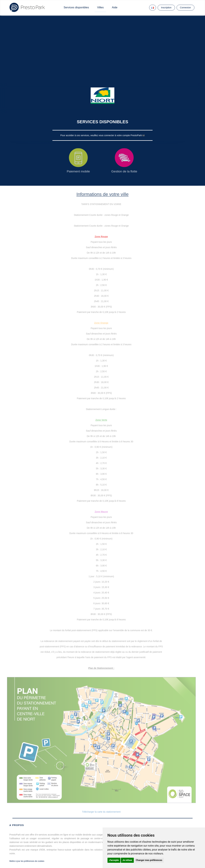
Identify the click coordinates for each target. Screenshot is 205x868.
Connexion (185, 8)
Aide (115, 7)
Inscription (166, 8)
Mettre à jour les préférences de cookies (27, 861)
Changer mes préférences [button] (149, 860)
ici (143, 135)
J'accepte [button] (114, 860)
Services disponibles (76, 7)
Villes (100, 7)
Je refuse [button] (127, 860)
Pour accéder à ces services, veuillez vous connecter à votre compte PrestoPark (102, 135)
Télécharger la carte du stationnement (101, 812)
